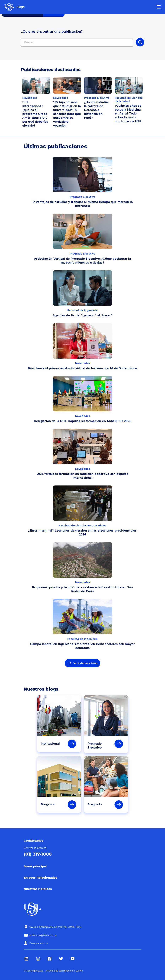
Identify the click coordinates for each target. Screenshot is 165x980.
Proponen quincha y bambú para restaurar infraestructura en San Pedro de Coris (82, 589)
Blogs (20, 7)
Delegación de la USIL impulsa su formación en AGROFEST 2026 (82, 421)
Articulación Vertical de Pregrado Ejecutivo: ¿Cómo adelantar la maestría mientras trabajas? (82, 261)
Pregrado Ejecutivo (97, 98)
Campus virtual (39, 943)
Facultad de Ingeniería (82, 310)
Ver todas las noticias (85, 663)
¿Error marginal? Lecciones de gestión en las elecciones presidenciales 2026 (82, 533)
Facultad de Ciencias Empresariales (83, 526)
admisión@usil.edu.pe (43, 935)
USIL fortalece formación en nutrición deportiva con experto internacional (82, 476)
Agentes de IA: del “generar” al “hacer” (83, 315)
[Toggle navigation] (159, 7)
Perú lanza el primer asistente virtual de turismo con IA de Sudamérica (83, 368)
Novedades (30, 98)
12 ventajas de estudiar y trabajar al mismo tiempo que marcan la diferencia (82, 204)
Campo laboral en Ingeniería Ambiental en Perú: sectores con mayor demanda (82, 646)
